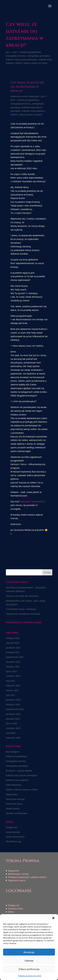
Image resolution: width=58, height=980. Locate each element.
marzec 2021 (12, 690)
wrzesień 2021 (13, 662)
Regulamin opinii (17, 880)
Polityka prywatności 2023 (30, 976)
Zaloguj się (11, 827)
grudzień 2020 (13, 700)
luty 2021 (11, 695)
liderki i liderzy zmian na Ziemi (31, 63)
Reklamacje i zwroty (18, 874)
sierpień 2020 (13, 719)
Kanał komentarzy (15, 837)
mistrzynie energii (15, 799)
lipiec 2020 (11, 723)
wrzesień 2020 (13, 714)
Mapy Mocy (12, 794)
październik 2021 (15, 657)
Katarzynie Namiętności (32, 501)
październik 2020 (15, 709)
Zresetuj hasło (15, 909)
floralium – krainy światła (19, 771)
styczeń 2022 (13, 643)
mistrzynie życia (14, 804)
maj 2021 (11, 681)
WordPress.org (14, 841)
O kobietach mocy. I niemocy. (21, 609)
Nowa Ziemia (13, 808)
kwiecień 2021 (13, 686)
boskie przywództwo (30, 52)
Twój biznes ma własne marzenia (23, 614)
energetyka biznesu (16, 56)
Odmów (29, 961)
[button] (53, 918)
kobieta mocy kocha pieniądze (22, 59)
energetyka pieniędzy (39, 56)
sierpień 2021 (13, 667)
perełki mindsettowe (17, 813)
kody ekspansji (14, 785)
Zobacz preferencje (29, 969)
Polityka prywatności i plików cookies (27, 877)
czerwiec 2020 (13, 728)
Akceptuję (29, 952)
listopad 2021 (13, 652)
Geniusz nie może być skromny (22, 596)
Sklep (11, 912)
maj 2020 (11, 733)
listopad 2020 (13, 704)
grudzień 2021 (13, 648)
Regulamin (14, 871)
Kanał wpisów (13, 832)
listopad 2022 (13, 638)
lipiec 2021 (11, 671)
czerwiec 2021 (13, 676)
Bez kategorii (13, 752)
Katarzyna (34, 96)
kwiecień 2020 (13, 738)
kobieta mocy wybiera (33, 111)
